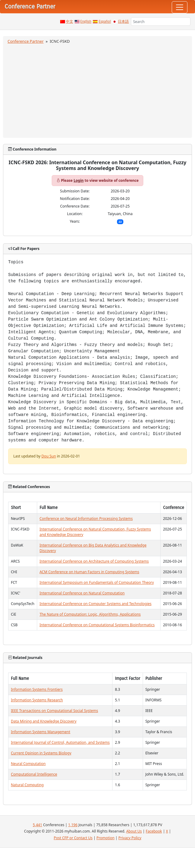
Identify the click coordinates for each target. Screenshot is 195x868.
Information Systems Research (37, 700)
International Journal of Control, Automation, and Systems (60, 742)
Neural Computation (28, 764)
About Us (134, 831)
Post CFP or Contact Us (73, 838)
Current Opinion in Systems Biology (41, 753)
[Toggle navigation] (180, 7)
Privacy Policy (130, 838)
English (86, 22)
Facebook (154, 831)
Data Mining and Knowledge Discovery (44, 721)
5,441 (38, 825)
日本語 (123, 22)
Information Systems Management (41, 732)
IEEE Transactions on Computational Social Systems (54, 711)
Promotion (106, 838)
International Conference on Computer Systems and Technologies (96, 604)
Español (105, 22)
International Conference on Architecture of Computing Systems (94, 561)
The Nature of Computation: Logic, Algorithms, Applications (90, 614)
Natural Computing (27, 785)
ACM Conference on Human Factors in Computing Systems (89, 572)
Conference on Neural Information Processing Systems (86, 519)
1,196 (73, 825)
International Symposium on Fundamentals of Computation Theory (97, 582)
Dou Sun (49, 456)
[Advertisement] (97, 90)
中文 (70, 22)
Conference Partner (26, 41)
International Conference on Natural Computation (82, 593)
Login (78, 180)
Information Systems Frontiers (37, 689)
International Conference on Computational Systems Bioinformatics (97, 625)
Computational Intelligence (34, 774)
